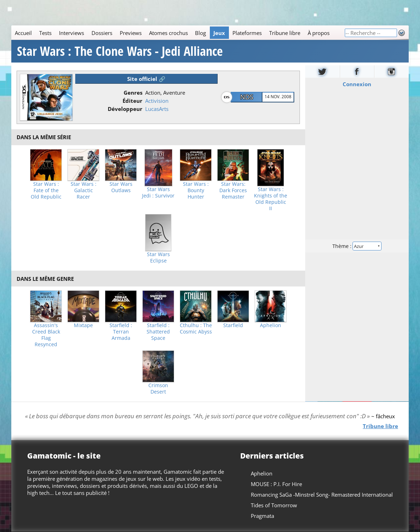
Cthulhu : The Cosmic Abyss (196, 329)
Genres (133, 93)
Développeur (125, 109)
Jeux (219, 33)
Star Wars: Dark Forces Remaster (233, 190)
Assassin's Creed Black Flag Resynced (46, 335)
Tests (45, 33)
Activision (157, 101)
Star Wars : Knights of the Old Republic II (271, 199)
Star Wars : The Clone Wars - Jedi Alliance (120, 51)
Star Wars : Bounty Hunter (196, 190)
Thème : (357, 246)
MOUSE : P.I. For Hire (276, 484)
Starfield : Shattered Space (158, 332)
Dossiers (102, 33)
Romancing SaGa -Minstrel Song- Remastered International (322, 495)
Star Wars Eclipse (158, 258)
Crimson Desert (158, 389)
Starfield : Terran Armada (121, 332)
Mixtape (83, 325)
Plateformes (247, 33)
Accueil (23, 33)
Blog (200, 33)
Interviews (72, 33)
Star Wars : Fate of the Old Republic (46, 190)
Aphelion (271, 325)
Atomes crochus (168, 33)
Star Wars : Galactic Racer (84, 190)
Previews (131, 33)
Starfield (233, 325)
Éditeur (132, 101)
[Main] (178, 33)
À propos (319, 33)
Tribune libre (285, 33)
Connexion (357, 84)
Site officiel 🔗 (146, 79)
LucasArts (157, 109)
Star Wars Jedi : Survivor (158, 193)
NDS (247, 97)
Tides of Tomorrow (274, 505)
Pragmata (262, 516)
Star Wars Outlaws (121, 187)
